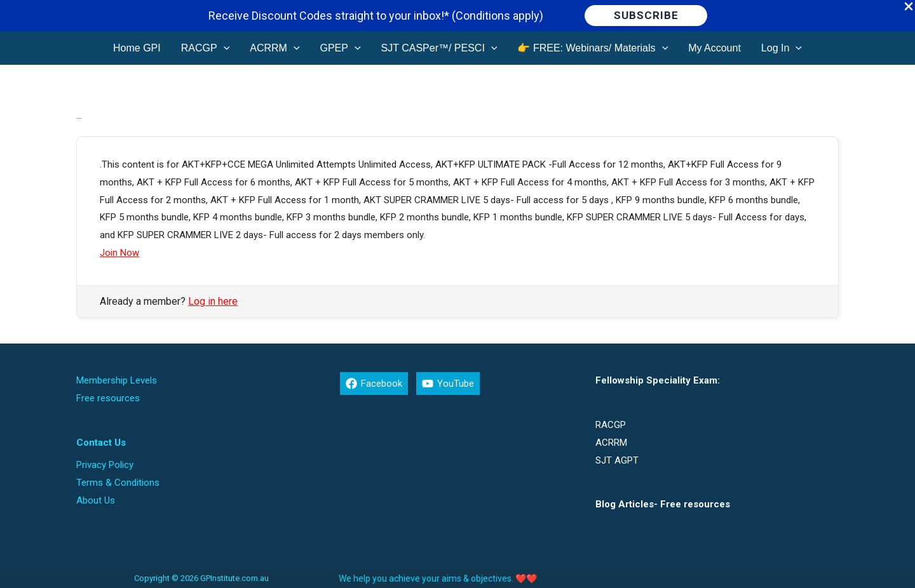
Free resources (108, 398)
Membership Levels (117, 380)
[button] (646, 16)
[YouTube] (448, 384)
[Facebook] (374, 384)
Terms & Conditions (118, 483)
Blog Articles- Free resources (663, 504)
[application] (224, 48)
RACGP (611, 425)
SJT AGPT (617, 460)
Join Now (119, 253)
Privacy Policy (105, 465)
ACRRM (611, 443)
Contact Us (101, 443)
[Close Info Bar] (909, 7)
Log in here (213, 301)
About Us (96, 500)
